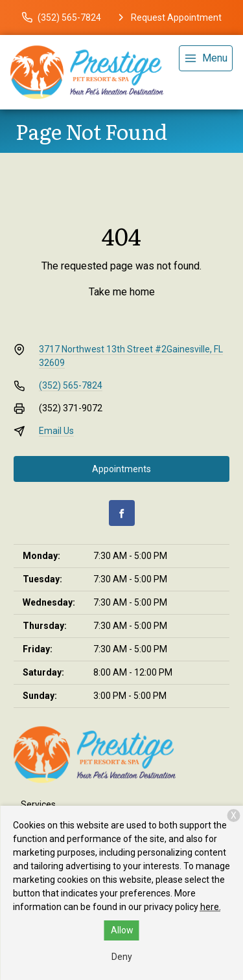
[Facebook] (122, 513)
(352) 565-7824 (71, 385)
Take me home (122, 292)
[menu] (206, 58)
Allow (122, 930)
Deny (122, 957)
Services (38, 804)
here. (211, 907)
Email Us (56, 431)
